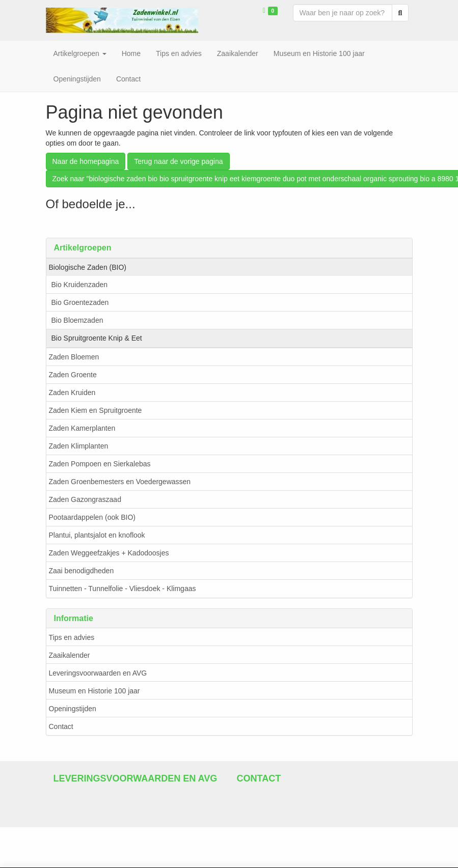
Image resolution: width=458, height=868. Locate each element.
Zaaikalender (70, 655)
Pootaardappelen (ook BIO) (92, 517)
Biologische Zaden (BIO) (88, 267)
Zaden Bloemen (74, 357)
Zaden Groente (73, 375)
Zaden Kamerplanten (82, 428)
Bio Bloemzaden (77, 320)
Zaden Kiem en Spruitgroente (96, 410)
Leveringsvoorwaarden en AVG (98, 673)
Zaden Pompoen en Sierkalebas (100, 464)
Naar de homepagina (86, 161)
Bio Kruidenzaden (80, 285)
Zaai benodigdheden (82, 571)
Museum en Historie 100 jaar (95, 691)
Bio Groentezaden (80, 302)
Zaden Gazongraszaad (85, 499)
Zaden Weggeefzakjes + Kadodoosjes (109, 553)
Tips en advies (72, 637)
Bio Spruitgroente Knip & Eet (97, 338)
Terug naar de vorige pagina (178, 161)
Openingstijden (73, 709)
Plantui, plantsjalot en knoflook (97, 535)
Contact (61, 726)
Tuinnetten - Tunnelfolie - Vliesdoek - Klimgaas (123, 589)
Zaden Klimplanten (79, 446)
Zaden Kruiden (72, 393)
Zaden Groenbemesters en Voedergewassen (120, 482)
